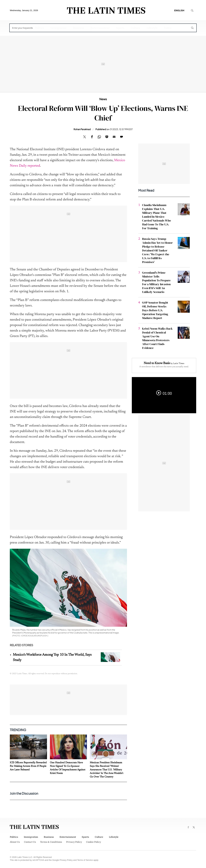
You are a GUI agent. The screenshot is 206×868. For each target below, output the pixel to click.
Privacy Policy (74, 842)
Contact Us (30, 842)
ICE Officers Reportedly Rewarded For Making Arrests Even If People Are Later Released (28, 766)
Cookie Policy (94, 842)
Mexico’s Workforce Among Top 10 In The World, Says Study (52, 658)
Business (79, 28)
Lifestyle (152, 28)
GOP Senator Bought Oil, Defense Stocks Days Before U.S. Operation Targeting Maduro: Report (155, 310)
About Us (15, 842)
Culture (135, 28)
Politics (39, 28)
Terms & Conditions (51, 842)
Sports (120, 28)
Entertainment (100, 28)
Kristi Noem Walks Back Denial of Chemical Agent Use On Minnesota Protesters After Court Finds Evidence (157, 338)
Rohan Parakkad (82, 129)
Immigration (58, 28)
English (179, 10)
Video (168, 28)
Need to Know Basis (157, 363)
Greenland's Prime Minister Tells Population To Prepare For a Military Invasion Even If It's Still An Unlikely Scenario (156, 282)
